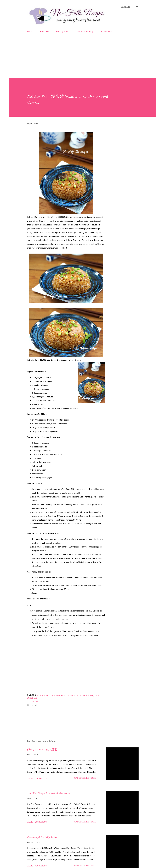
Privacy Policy (63, 32)
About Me (44, 32)
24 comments (41, 822)
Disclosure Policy (85, 32)
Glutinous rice (70, 695)
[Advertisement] (83, 58)
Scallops (32, 698)
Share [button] (35, 701)
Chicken (55, 695)
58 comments (41, 778)
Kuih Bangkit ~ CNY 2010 (42, 837)
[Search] (125, 7)
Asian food (43, 695)
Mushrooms (87, 695)
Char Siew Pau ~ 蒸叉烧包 (42, 749)
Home (29, 32)
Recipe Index (107, 32)
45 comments (41, 866)
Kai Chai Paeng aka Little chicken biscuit (49, 793)
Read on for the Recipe (85, 778)
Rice (97, 695)
